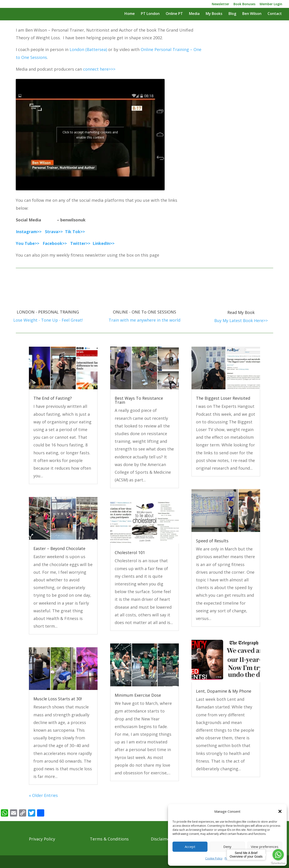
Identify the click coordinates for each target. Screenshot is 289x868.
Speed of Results (212, 541)
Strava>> (54, 232)
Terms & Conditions (109, 839)
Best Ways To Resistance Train (139, 400)
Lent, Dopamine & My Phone (224, 691)
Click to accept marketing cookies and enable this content (90, 135)
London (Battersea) (88, 49)
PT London (150, 14)
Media (194, 14)
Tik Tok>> (75, 232)
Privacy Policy (42, 839)
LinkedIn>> (104, 243)
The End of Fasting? (53, 398)
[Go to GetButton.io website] (278, 863)
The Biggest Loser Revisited (223, 398)
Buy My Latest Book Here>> (241, 320)
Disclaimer (161, 839)
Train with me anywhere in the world (144, 320)
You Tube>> (28, 243)
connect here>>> (99, 69)
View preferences (265, 847)
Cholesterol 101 (130, 552)
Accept (190, 847)
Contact (275, 14)
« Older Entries (43, 795)
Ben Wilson (252, 14)
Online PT (174, 14)
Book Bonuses (244, 4)
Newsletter (220, 4)
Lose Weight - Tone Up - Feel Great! (48, 320)
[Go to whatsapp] (278, 855)
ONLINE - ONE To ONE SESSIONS (144, 312)
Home (130, 14)
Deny (227, 847)
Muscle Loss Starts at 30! (58, 699)
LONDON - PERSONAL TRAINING (48, 312)
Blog (232, 14)
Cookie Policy (214, 858)
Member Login (271, 4)
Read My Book (241, 312)
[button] (280, 811)
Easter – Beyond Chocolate (59, 548)
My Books (214, 14)
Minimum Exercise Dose (138, 695)
